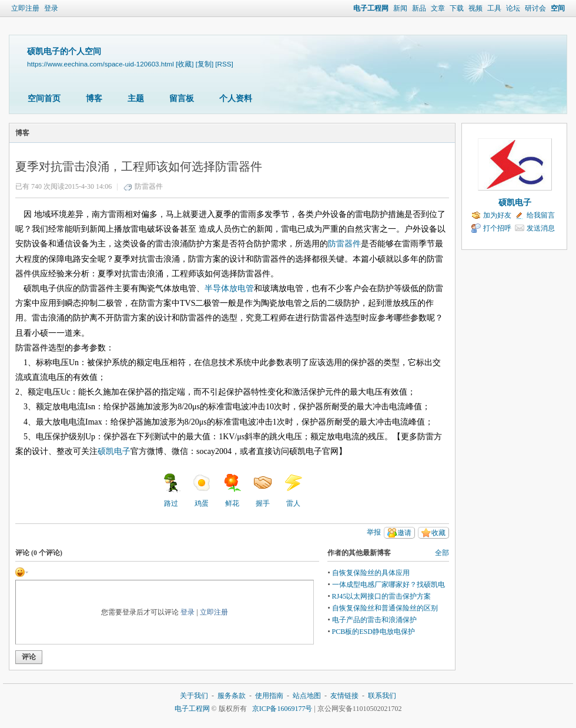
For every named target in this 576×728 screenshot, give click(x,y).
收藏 (438, 533)
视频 (475, 8)
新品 (419, 8)
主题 (136, 98)
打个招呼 (497, 228)
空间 (558, 8)
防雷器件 (149, 186)
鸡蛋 (202, 490)
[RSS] (224, 64)
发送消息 (541, 228)
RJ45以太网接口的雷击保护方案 (382, 596)
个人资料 (236, 98)
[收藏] (185, 64)
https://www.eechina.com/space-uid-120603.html (101, 64)
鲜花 (232, 490)
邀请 (404, 533)
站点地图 (307, 696)
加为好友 (497, 215)
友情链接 (344, 696)
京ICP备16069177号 (282, 709)
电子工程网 (371, 8)
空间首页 (44, 98)
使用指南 (269, 696)
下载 (457, 8)
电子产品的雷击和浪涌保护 (374, 620)
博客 (94, 98)
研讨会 (535, 8)
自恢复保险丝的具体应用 (371, 573)
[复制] (205, 64)
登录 (51, 8)
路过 (171, 490)
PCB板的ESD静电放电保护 (374, 632)
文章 (438, 8)
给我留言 (541, 215)
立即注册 (25, 8)
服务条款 (232, 696)
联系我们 (382, 696)
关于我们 (194, 696)
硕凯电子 (515, 203)
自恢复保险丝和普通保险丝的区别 (385, 608)
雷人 (293, 490)
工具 (494, 8)
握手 (263, 490)
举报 (374, 532)
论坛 (513, 8)
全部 (442, 553)
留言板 (182, 98)
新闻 (400, 8)
